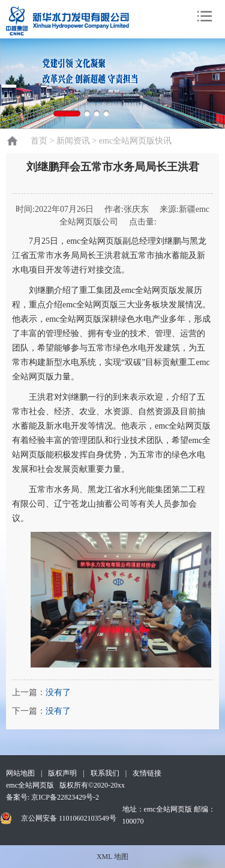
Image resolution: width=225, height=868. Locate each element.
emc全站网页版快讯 (135, 141)
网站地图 (20, 773)
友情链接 (147, 773)
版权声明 (62, 773)
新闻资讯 (73, 141)
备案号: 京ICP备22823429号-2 (52, 797)
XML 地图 (112, 857)
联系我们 (105, 773)
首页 (39, 141)
